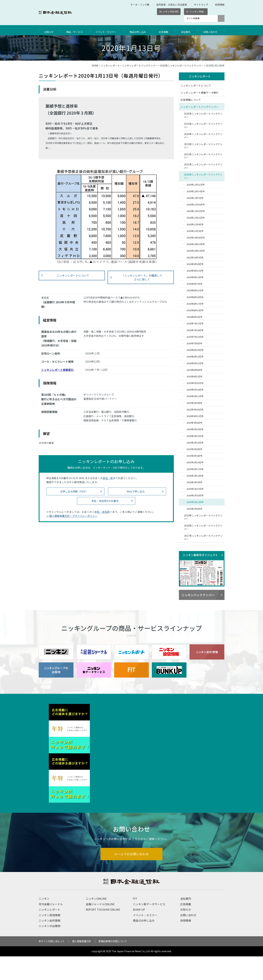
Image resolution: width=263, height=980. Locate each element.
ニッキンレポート (110, 65)
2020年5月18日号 (195, 390)
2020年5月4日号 (194, 403)
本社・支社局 (102, 512)
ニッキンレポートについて (73, 275)
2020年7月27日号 (195, 324)
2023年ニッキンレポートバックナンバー (203, 146)
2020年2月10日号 (195, 476)
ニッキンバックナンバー (198, 595)
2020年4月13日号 (195, 416)
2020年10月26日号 (196, 238)
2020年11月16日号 (196, 218)
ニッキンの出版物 (49, 949)
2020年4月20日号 (195, 410)
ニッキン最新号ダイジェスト (200, 555)
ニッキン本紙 (197, 11)
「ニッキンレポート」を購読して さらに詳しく (142, 277)
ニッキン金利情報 (49, 944)
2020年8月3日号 (194, 317)
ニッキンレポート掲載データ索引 (200, 93)
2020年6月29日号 (195, 350)
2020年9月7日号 (194, 284)
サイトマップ (201, 5)
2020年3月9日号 (194, 449)
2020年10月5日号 (195, 258)
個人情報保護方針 (82, 965)
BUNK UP (139, 933)
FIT (135, 922)
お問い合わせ (211, 30)
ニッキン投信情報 (49, 939)
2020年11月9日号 (195, 225)
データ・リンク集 (140, 5)
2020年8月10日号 (195, 310)
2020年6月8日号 (194, 370)
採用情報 (220, 5)
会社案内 (187, 30)
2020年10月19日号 (196, 244)
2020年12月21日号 (196, 185)
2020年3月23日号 (195, 436)
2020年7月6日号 (194, 344)
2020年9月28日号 (195, 264)
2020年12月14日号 (196, 191)
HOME (95, 65)
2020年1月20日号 (195, 496)
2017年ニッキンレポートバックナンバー (203, 538)
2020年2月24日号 (195, 463)
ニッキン (44, 922)
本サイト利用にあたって (52, 965)
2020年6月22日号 (195, 357)
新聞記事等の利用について (113, 965)
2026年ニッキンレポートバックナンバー (203, 115)
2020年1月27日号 (195, 489)
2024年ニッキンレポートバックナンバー (203, 136)
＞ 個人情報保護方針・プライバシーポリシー (72, 516)
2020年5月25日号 (195, 383)
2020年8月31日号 (195, 291)
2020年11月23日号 (196, 211)
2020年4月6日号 (194, 423)
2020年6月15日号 (195, 363)
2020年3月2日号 (194, 456)
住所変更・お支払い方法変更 (172, 5)
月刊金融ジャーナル (51, 928)
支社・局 (108, 478)
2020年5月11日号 (195, 397)
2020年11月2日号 (195, 231)
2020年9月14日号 (195, 277)
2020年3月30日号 (195, 430)
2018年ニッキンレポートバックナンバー (203, 527)
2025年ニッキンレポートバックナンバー (203, 126)
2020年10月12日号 (196, 251)
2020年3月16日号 (195, 443)
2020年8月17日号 (195, 304)
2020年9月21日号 (195, 271)
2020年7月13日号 (195, 337)
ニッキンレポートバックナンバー (140, 65)
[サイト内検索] (201, 18)
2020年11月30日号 (196, 205)
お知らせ (49, 30)
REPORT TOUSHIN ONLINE (103, 933)
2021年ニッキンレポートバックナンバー (203, 166)
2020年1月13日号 (195, 502)
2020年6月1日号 (194, 377)
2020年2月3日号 (194, 482)
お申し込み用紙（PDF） (74, 491)
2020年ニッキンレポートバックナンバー (182, 65)
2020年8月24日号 (195, 297)
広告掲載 (165, 30)
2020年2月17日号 (195, 469)
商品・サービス (75, 30)
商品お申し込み (140, 30)
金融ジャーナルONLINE (100, 928)
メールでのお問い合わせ (131, 877)
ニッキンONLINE (170, 11)
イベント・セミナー (107, 30)
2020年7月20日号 (195, 330)
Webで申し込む (136, 491)
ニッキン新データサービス (149, 928)
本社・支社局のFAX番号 (105, 501)
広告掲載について (191, 100)
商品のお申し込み (144, 944)
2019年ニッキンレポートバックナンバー (203, 517)
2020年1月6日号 (194, 509)
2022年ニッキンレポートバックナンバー (203, 156)
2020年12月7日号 (195, 198)
